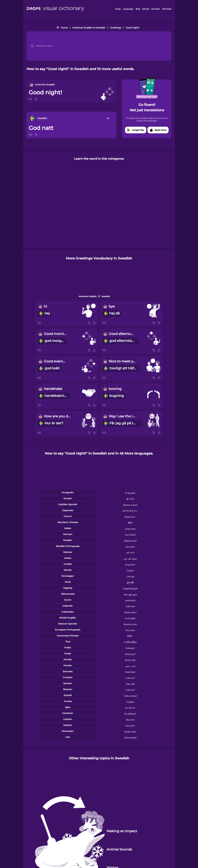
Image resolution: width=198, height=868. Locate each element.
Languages (128, 9)
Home (64, 28)
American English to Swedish (89, 28)
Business (156, 9)
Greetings (116, 28)
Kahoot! (146, 9)
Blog (138, 9)
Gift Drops (167, 9)
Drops (118, 9)
